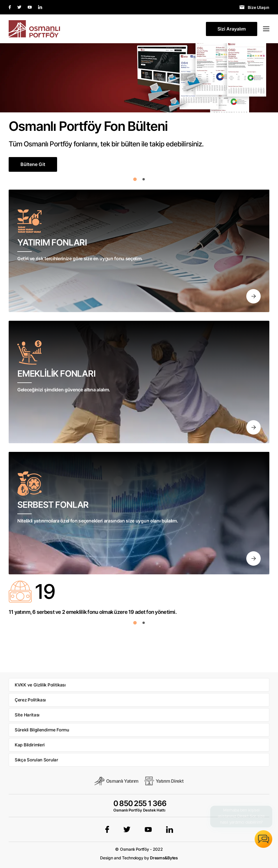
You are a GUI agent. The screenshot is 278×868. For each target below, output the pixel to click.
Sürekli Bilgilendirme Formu (42, 730)
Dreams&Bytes (164, 858)
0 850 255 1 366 (140, 803)
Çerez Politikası (30, 700)
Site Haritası (27, 715)
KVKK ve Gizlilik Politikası (40, 685)
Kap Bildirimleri (30, 745)
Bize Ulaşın (259, 7)
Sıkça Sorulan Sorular (36, 760)
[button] (135, 179)
